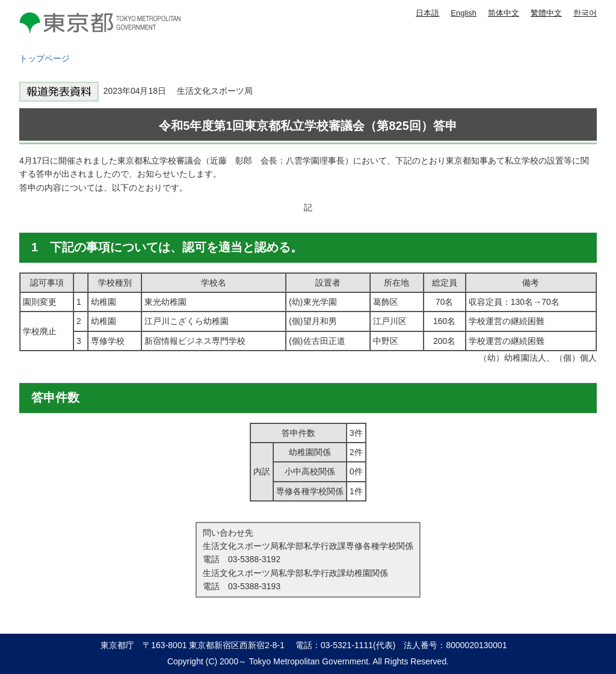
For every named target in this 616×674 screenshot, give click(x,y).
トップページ (45, 58)
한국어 (585, 13)
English (464, 13)
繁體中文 (546, 13)
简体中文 (504, 13)
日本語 (427, 13)
